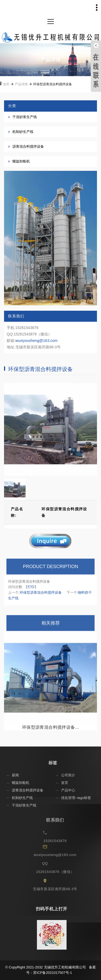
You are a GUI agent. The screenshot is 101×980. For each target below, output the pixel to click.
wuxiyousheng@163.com (36, 341)
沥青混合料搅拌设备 (28, 146)
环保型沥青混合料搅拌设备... (50, 727)
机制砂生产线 (23, 132)
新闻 (19, 775)
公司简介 (72, 775)
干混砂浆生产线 (25, 117)
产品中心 (72, 790)
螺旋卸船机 (21, 161)
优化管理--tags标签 (80, 798)
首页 (6, 84)
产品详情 (21, 84)
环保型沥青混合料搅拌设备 (41, 592)
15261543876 (60, 841)
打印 (31, 587)
